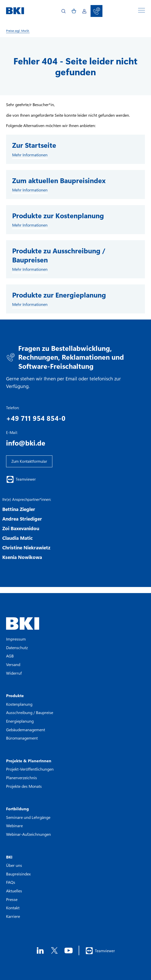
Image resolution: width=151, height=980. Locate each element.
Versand (13, 664)
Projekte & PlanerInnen (29, 761)
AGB (10, 656)
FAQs (11, 882)
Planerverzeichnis (21, 778)
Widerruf (14, 673)
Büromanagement (22, 738)
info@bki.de (26, 443)
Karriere (13, 916)
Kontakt (13, 908)
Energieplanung (20, 721)
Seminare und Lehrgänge (28, 817)
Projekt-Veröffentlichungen (30, 769)
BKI (9, 857)
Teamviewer (21, 479)
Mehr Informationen (30, 155)
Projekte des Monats (24, 786)
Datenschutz (17, 647)
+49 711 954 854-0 (36, 418)
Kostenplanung (19, 704)
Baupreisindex (18, 874)
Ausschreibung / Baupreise (30, 712)
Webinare (14, 826)
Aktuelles (14, 891)
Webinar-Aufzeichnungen (28, 834)
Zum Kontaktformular (29, 461)
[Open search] (63, 11)
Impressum (16, 639)
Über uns (14, 865)
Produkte (15, 695)
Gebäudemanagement (26, 730)
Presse (12, 899)
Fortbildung (17, 809)
